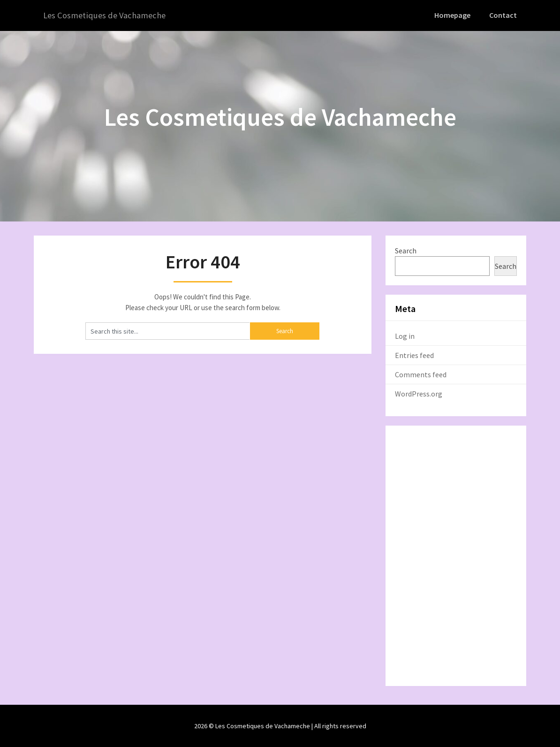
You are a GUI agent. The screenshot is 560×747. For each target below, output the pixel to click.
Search (406, 250)
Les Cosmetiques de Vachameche (108, 15)
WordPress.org (419, 393)
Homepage (454, 15)
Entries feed (414, 355)
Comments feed (421, 374)
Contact (504, 15)
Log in (405, 335)
